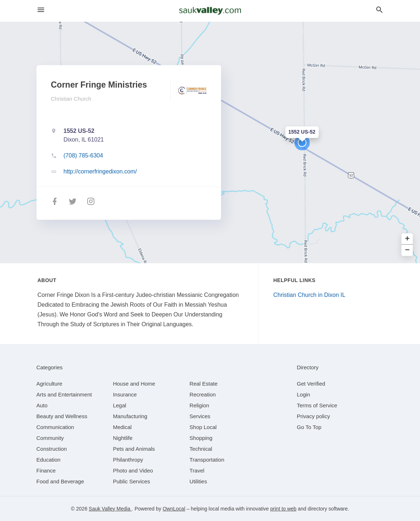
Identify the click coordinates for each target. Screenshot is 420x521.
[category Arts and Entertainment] (64, 394)
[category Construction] (52, 449)
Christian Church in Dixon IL (309, 295)
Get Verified (311, 384)
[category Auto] (42, 405)
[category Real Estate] (204, 384)
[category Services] (200, 416)
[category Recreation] (203, 394)
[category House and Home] (134, 384)
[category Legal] (120, 405)
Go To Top (309, 427)
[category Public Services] (131, 481)
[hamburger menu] (41, 10)
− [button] (408, 250)
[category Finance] (46, 470)
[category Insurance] (125, 394)
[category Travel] (197, 470)
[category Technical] (201, 449)
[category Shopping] (201, 438)
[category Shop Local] (203, 427)
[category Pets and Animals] (134, 449)
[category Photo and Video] (133, 470)
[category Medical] (122, 427)
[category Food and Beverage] (60, 481)
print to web (283, 509)
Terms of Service (317, 405)
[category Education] (49, 460)
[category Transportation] (207, 460)
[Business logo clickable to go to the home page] (210, 11)
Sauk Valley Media (110, 509)
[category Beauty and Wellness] (62, 416)
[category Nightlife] (123, 438)
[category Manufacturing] (130, 416)
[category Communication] (55, 427)
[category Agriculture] (50, 384)
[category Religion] (199, 405)
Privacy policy (314, 416)
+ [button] (408, 239)
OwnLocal (174, 509)
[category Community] (50, 438)
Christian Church (71, 99)
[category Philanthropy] (128, 460)
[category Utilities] (198, 481)
